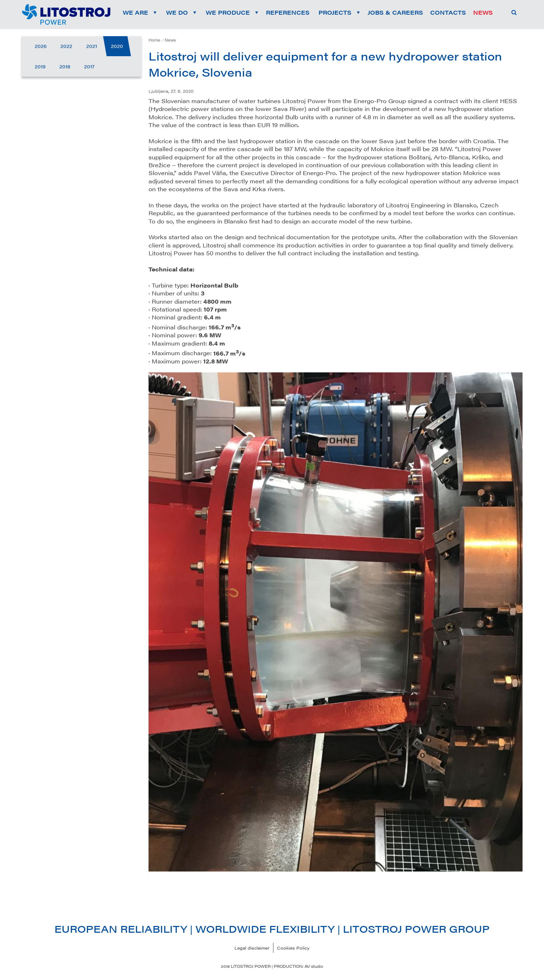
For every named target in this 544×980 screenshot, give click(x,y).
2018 (65, 66)
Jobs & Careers (395, 12)
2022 (66, 46)
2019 (40, 66)
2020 (117, 46)
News (170, 40)
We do (177, 12)
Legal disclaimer (252, 948)
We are (135, 12)
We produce (228, 12)
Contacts (448, 12)
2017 (89, 66)
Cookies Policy (293, 948)
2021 (92, 46)
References (288, 12)
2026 (41, 46)
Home (154, 40)
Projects (335, 12)
